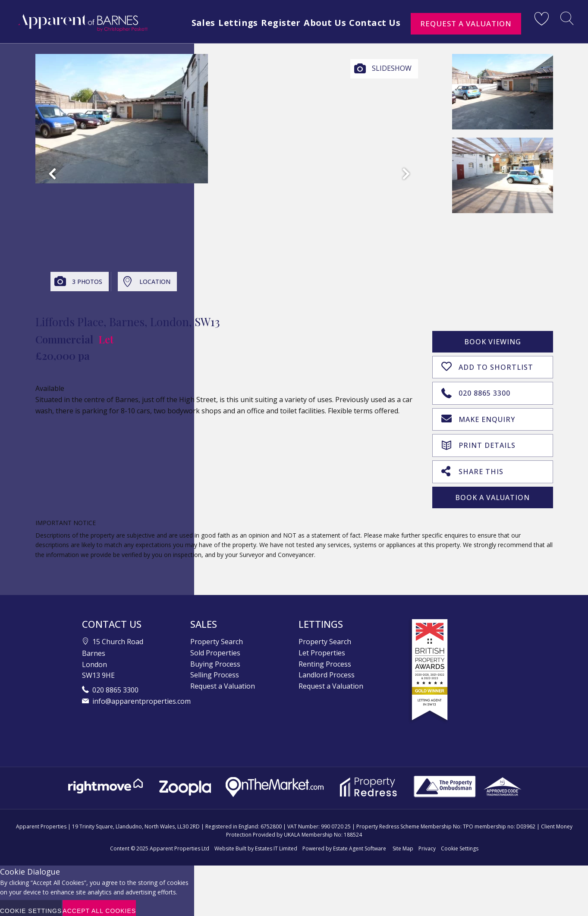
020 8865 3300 (476, 390)
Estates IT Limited (276, 843)
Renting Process (325, 658)
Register (319, 40)
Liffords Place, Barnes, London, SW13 (128, 322)
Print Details (478, 441)
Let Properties (322, 647)
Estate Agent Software (360, 843)
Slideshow (392, 68)
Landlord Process (327, 669)
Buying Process (215, 658)
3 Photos (87, 282)
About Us (368, 40)
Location (155, 282)
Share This (472, 466)
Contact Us (423, 40)
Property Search (217, 636)
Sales (231, 40)
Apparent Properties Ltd (179, 843)
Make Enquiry (478, 416)
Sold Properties (215, 647)
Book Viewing (493, 342)
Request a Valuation (466, 24)
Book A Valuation (492, 492)
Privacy (427, 843)
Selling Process (215, 669)
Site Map (403, 843)
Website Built (230, 843)
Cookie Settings (460, 843)
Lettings (271, 40)
